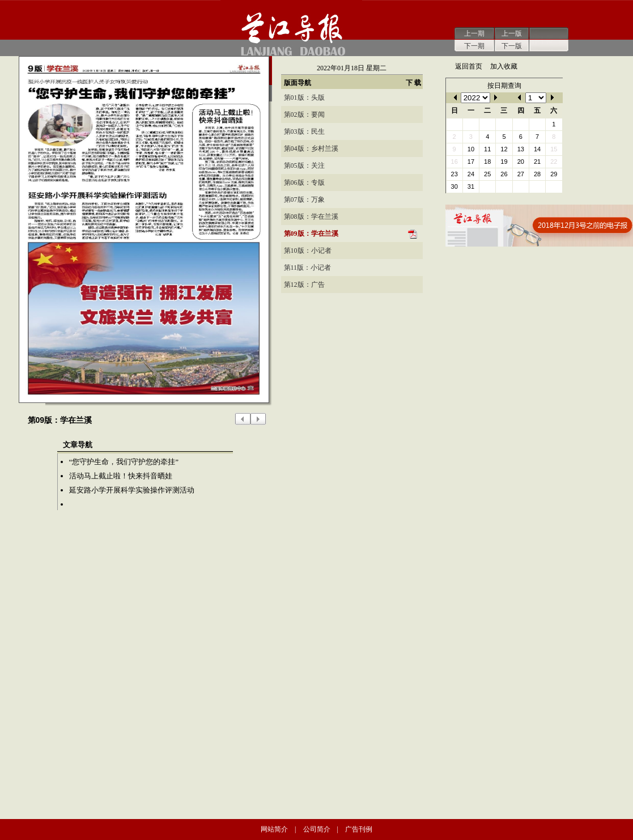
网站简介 (274, 829)
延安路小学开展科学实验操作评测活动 (132, 490)
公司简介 (317, 829)
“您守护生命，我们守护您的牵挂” (124, 462)
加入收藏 (504, 66)
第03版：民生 (304, 131)
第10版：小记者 (308, 251)
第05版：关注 (304, 166)
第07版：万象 (304, 200)
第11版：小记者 (308, 268)
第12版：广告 (304, 285)
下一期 (474, 46)
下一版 (512, 46)
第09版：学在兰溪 (311, 234)
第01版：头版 (304, 97)
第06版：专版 (304, 183)
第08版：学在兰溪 (311, 217)
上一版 (512, 33)
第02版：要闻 (304, 114)
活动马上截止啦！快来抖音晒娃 (121, 476)
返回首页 (469, 66)
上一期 (474, 33)
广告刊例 (359, 829)
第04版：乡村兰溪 (311, 149)
